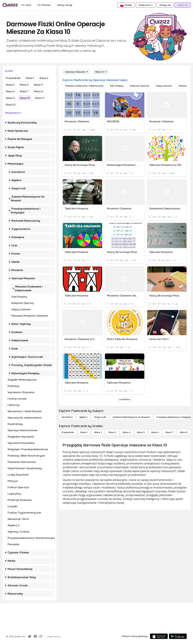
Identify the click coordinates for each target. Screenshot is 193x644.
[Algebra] (83, 417)
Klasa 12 (11, 105)
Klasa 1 (30, 78)
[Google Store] (178, 636)
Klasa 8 (38, 91)
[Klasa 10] (101, 72)
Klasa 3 (10, 85)
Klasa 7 (24, 91)
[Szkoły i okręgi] (65, 5)
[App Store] (159, 636)
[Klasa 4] (127, 432)
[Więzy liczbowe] (164, 86)
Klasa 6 (10, 91)
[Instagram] (41, 636)
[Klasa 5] (141, 432)
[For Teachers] (44, 5)
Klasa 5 (38, 85)
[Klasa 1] (84, 432)
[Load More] (125, 399)
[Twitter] (30, 636)
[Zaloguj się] (165, 5)
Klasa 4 (24, 85)
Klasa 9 (10, 98)
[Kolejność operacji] (140, 86)
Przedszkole (13, 78)
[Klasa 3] (112, 432)
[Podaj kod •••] (146, 5)
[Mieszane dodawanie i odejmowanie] (84, 86)
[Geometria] (67, 417)
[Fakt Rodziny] (117, 86)
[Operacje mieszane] (76, 72)
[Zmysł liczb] (100, 417)
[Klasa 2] (98, 432)
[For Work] (26, 5)
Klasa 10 (25, 98)
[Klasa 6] (155, 432)
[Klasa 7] (169, 432)
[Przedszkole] (68, 432)
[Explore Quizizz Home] (10, 5)
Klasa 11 (40, 98)
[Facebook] (35, 636)
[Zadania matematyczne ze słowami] (131, 417)
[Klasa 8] (184, 432)
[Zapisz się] (182, 5)
